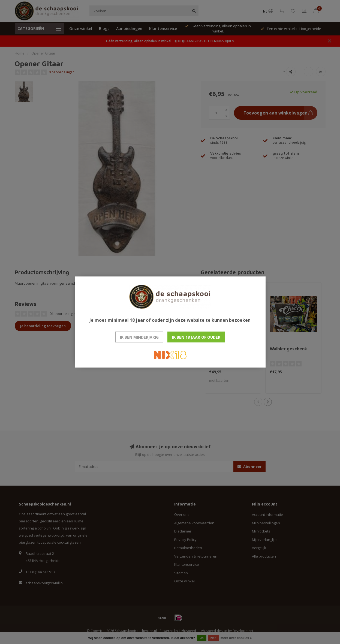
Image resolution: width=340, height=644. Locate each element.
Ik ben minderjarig (139, 337)
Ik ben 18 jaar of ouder (196, 337)
